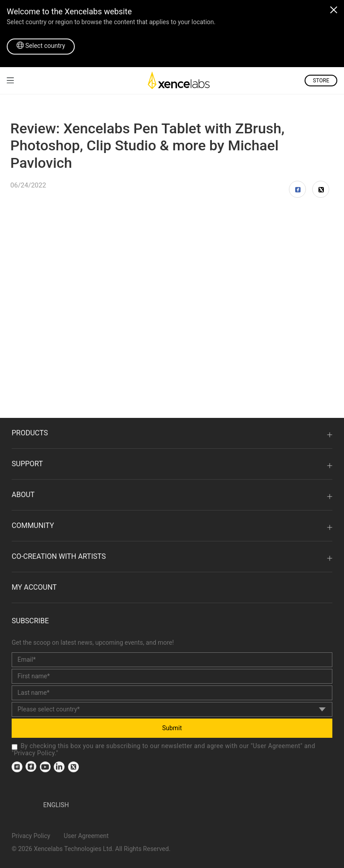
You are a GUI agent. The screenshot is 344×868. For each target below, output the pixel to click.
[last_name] (172, 693)
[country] (172, 709)
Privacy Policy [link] (34, 753)
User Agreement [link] (277, 746)
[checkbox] (15, 747)
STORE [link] (321, 81)
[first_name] (172, 676)
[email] (172, 660)
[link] (10, 80)
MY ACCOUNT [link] (34, 587)
